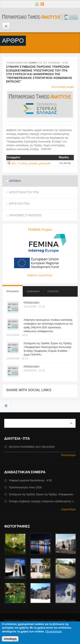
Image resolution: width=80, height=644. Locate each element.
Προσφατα (13, 289)
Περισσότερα (68, 455)
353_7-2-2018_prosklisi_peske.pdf (31, 164)
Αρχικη (15, 181)
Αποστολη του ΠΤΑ (24, 192)
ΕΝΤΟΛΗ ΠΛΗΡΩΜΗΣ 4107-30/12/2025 (32, 447)
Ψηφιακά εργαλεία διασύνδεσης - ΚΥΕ (30, 480)
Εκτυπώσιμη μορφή (63, 87)
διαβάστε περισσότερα (40, 275)
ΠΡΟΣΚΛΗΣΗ (31, 303)
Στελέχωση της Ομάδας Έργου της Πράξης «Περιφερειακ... (42, 494)
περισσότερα (68, 509)
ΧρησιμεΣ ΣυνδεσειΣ (25, 215)
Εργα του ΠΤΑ (19, 204)
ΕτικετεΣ (53, 291)
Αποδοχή (10, 640)
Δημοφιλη (33, 291)
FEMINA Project (40, 230)
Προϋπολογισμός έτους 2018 (25, 487)
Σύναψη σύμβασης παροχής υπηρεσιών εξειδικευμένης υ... (42, 501)
